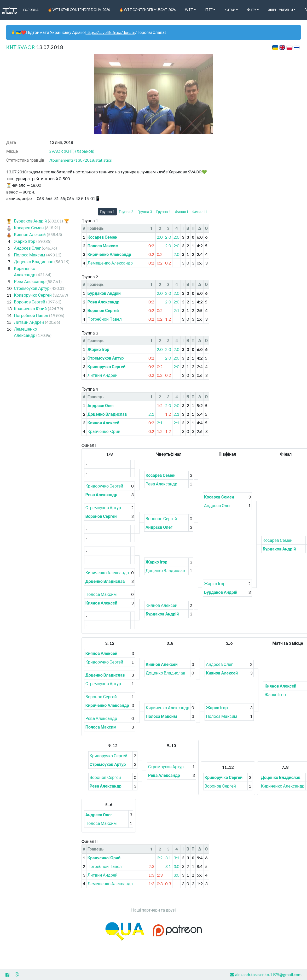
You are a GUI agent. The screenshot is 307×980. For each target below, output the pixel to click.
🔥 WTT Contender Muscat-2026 (147, 10)
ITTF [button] (209, 10)
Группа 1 (107, 212)
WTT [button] (189, 10)
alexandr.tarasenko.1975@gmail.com (266, 975)
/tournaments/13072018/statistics (81, 160)
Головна (31, 10)
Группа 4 (164, 212)
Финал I (181, 212)
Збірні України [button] (280, 10)
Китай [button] (230, 10)
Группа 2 (126, 212)
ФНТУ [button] (252, 10)
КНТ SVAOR (21, 47)
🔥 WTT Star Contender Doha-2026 (79, 10)
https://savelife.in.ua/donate (110, 32)
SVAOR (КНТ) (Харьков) (72, 151)
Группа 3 (145, 212)
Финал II (200, 212)
